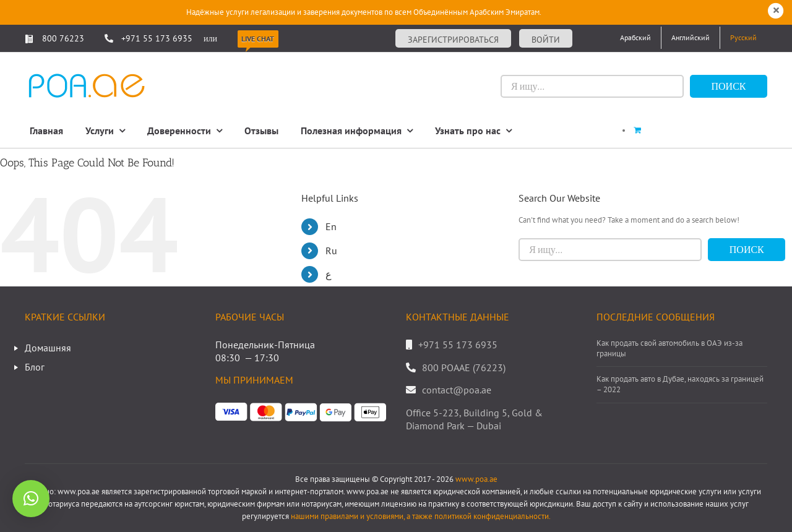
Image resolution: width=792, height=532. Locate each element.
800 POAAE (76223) (464, 367)
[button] (31, 499)
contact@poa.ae (457, 390)
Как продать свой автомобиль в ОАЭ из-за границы (669, 349)
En (331, 226)
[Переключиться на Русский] (743, 38)
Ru (331, 251)
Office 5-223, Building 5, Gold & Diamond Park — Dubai (474, 419)
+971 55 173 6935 (157, 38)
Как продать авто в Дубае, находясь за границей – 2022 (680, 384)
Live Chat (258, 39)
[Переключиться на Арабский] (635, 38)
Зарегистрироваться (453, 40)
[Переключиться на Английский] (691, 38)
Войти (546, 40)
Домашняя (48, 348)
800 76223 (54, 38)
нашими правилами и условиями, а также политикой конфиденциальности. (421, 516)
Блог (35, 367)
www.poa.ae (476, 479)
